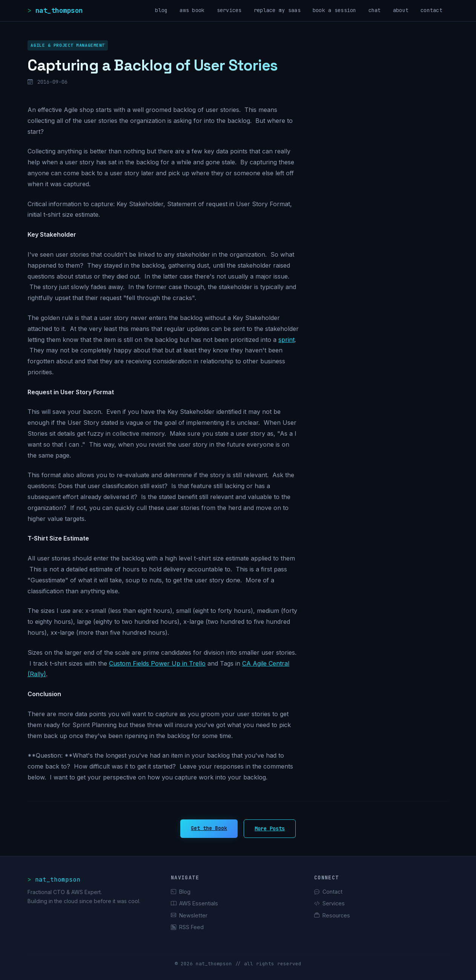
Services (329, 903)
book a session (335, 10)
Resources (332, 915)
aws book (192, 10)
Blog (181, 892)
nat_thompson (59, 10)
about (401, 10)
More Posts (270, 828)
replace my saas (277, 10)
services (229, 10)
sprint (286, 340)
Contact (328, 892)
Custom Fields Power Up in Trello (157, 663)
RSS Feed (187, 927)
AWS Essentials (194, 903)
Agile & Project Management (68, 45)
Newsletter (189, 915)
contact (431, 10)
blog (161, 10)
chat (375, 10)
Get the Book (209, 828)
